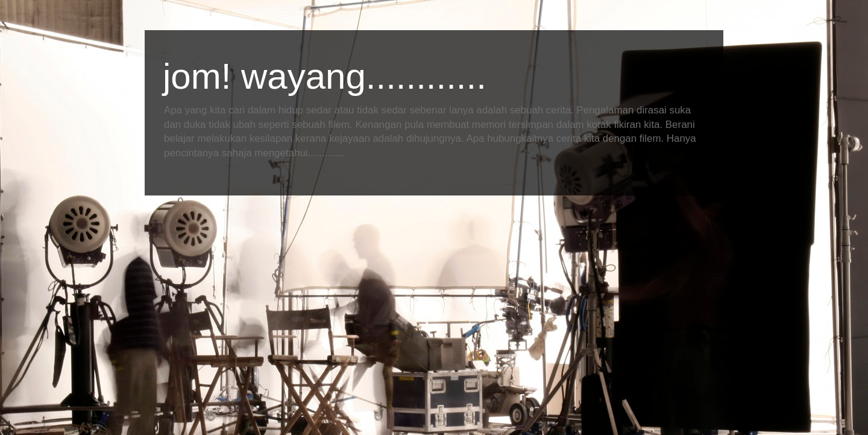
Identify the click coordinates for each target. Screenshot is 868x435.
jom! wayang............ (325, 76)
